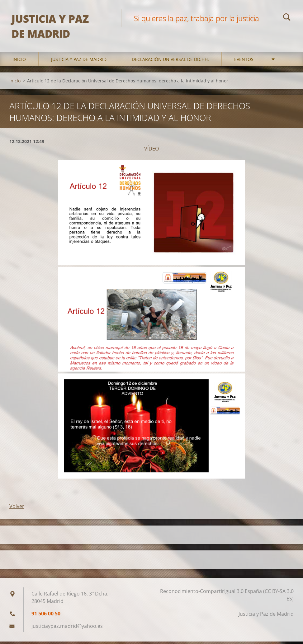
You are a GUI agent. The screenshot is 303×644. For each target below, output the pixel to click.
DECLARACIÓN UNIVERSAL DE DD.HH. (170, 62)
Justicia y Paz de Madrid (79, 62)
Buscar (287, 18)
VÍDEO (151, 151)
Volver (17, 509)
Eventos (244, 62)
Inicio (19, 62)
